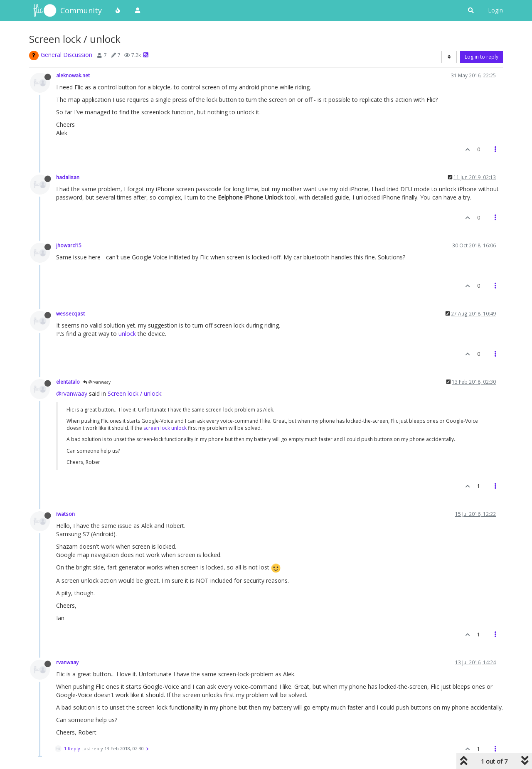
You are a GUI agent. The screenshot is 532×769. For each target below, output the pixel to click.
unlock (127, 334)
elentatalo (68, 382)
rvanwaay (67, 662)
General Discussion (66, 55)
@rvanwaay (97, 382)
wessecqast (70, 313)
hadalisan (68, 177)
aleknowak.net (73, 75)
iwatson (65, 514)
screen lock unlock (165, 428)
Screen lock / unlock (134, 393)
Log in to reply (482, 57)
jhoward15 (69, 245)
